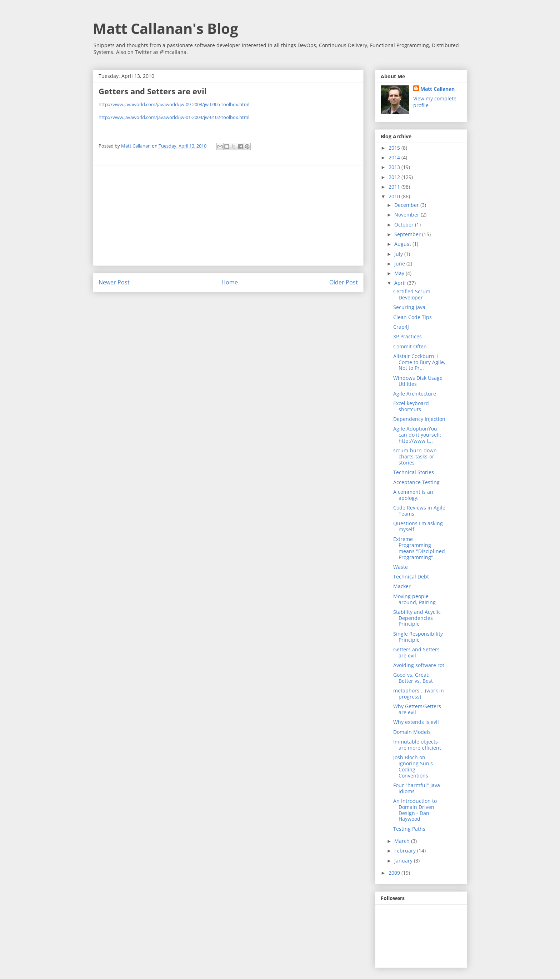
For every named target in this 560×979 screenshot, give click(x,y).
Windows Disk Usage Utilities (418, 381)
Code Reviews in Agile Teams (419, 511)
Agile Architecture (415, 394)
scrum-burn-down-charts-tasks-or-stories (416, 456)
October (405, 225)
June (400, 264)
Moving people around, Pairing (414, 599)
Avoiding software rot (419, 665)
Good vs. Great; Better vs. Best (413, 678)
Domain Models (412, 732)
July (399, 254)
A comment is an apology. (413, 495)
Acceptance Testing (416, 482)
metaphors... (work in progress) (419, 694)
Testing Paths (409, 829)
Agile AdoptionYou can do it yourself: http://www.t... (417, 435)
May (400, 273)
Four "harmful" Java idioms (417, 788)
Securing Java (409, 307)
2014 (395, 157)
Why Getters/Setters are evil (417, 709)
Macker (402, 586)
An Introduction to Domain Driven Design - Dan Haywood (415, 810)
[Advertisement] (228, 215)
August (403, 244)
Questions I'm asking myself (418, 526)
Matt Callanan (437, 89)
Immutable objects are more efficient (417, 745)
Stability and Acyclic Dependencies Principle (417, 618)
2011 (395, 187)
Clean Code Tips (412, 317)
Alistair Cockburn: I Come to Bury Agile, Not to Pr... (419, 362)
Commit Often (410, 346)
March (403, 841)
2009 (395, 873)
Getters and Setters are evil (416, 652)
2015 (395, 148)
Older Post (344, 282)
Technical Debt (411, 577)
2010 (395, 196)
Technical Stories (414, 472)
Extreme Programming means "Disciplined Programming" (419, 548)
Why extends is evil (416, 722)
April (401, 283)
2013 (395, 167)
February (406, 851)
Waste (401, 567)
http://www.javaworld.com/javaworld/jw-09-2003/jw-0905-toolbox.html (174, 104)
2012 (395, 177)
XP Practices (407, 336)
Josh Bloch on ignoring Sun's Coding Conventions (413, 766)
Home (230, 282)
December (407, 205)
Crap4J (401, 327)
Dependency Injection (419, 419)
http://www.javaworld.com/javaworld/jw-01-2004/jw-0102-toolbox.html (174, 117)
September (408, 234)
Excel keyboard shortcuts (411, 406)
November (407, 215)
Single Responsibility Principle (418, 637)
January (404, 861)
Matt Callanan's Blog (166, 28)
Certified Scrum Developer (412, 294)
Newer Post (114, 282)
